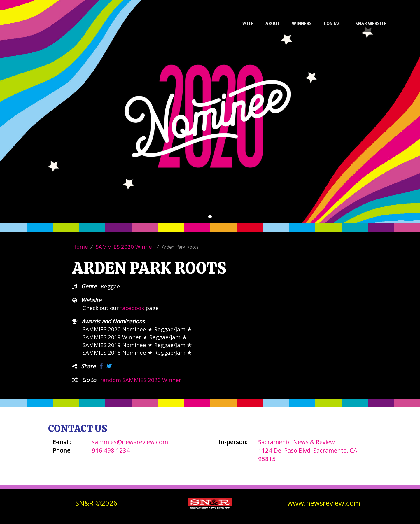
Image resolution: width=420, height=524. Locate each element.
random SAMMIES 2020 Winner (141, 380)
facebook (132, 308)
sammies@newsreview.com (130, 442)
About (273, 23)
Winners (302, 23)
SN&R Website (371, 23)
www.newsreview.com (324, 503)
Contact (334, 23)
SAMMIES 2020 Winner (125, 247)
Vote (248, 23)
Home (80, 247)
